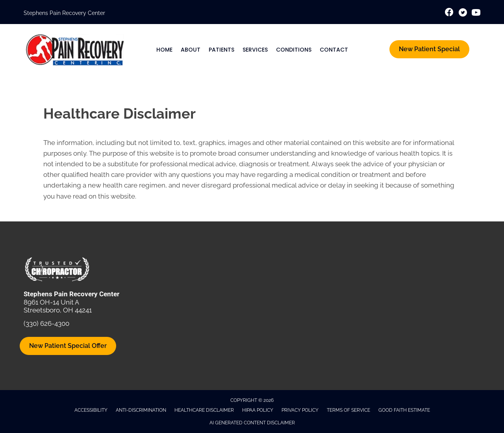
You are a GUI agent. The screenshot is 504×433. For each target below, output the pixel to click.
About (191, 50)
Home (164, 50)
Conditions (294, 50)
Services (255, 50)
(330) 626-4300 (46, 323)
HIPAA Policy (258, 410)
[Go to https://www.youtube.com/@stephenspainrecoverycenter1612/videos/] (476, 14)
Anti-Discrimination (141, 410)
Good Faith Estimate (404, 410)
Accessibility (91, 410)
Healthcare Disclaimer (204, 410)
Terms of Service (348, 410)
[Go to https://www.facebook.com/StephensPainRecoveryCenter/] (449, 13)
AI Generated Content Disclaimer (252, 423)
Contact (334, 50)
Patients (221, 50)
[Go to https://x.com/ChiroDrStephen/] (463, 14)
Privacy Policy (300, 410)
